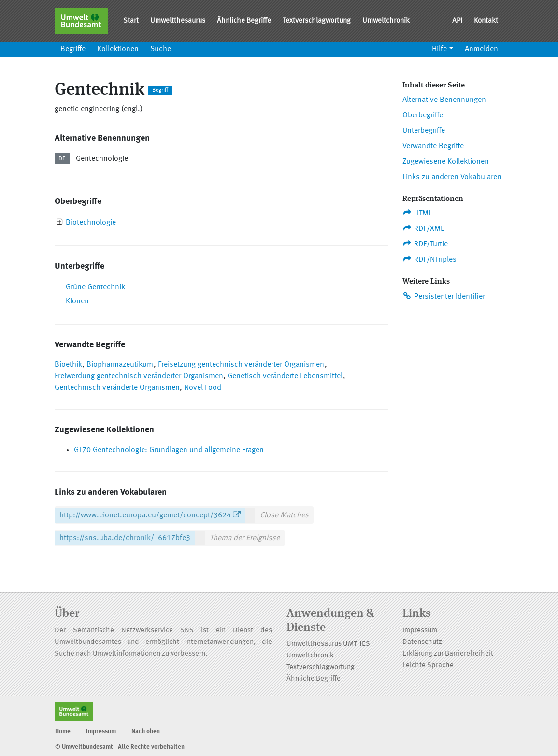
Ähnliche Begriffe (244, 21)
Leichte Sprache (428, 665)
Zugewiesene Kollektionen (446, 162)
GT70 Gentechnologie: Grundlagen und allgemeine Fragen (169, 450)
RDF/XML (423, 228)
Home (63, 732)
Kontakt (486, 21)
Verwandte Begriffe (433, 146)
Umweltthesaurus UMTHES (328, 644)
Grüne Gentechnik (95, 287)
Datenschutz (422, 642)
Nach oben (146, 732)
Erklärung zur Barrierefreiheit (448, 654)
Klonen (77, 301)
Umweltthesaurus (178, 21)
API (457, 21)
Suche (161, 49)
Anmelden (481, 49)
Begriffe (73, 49)
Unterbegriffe (424, 131)
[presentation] (60, 223)
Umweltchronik (386, 21)
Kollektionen (118, 49)
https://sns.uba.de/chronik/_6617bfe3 (125, 538)
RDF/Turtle (425, 244)
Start (131, 21)
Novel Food (203, 388)
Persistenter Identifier (444, 296)
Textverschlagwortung (317, 21)
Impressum (420, 631)
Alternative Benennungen (444, 100)
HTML (417, 213)
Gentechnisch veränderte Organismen (117, 388)
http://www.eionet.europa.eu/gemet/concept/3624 (145, 515)
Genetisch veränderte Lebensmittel (285, 376)
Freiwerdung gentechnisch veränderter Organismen (139, 376)
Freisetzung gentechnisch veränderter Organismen (241, 365)
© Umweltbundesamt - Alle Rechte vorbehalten (120, 747)
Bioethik (68, 365)
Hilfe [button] (439, 49)
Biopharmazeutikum (120, 365)
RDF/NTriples (430, 259)
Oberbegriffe (423, 115)
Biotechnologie (91, 223)
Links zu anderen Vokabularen (452, 177)
